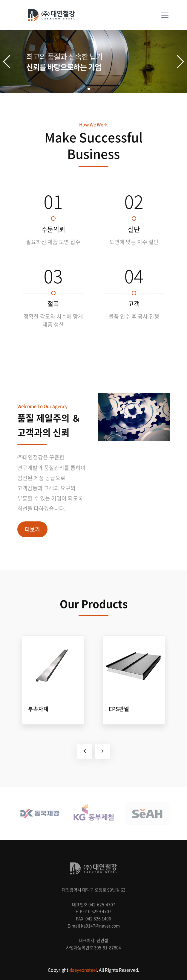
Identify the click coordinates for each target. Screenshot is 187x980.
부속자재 (38, 709)
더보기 (32, 529)
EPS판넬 (119, 709)
